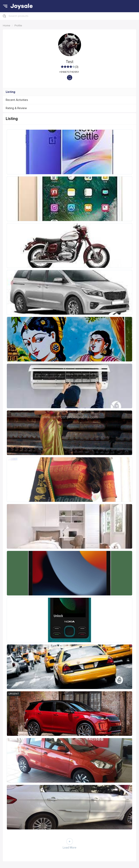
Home (7, 26)
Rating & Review (16, 108)
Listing (10, 92)
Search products (18, 16)
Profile (18, 26)
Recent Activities (17, 100)
